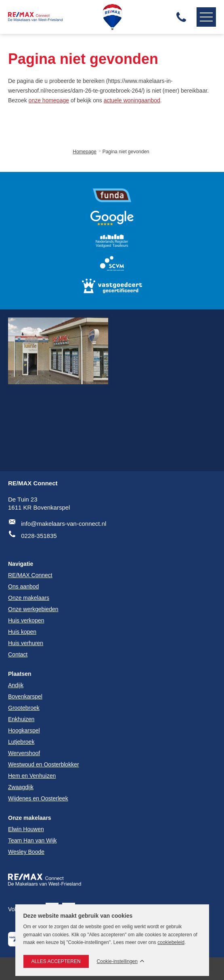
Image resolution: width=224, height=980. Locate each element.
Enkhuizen (21, 719)
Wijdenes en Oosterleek (38, 798)
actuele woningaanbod (132, 100)
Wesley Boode (26, 852)
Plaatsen (20, 674)
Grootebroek (24, 708)
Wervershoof (24, 753)
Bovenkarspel (25, 696)
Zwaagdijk (21, 787)
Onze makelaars (30, 818)
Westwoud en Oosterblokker (44, 764)
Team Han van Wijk (32, 840)
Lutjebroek (21, 742)
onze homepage (49, 100)
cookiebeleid (171, 942)
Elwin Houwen (26, 829)
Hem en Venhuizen (32, 776)
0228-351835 (39, 536)
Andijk (16, 685)
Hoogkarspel (24, 730)
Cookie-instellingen (117, 962)
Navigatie (205, 17)
